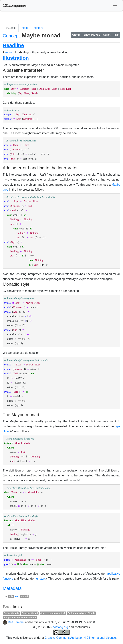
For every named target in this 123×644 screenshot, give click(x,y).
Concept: (12, 36)
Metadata (12, 588)
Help (25, 28)
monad (10, 52)
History (38, 28)
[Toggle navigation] (115, 5)
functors (41, 579)
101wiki (11, 28)
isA (17, 597)
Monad (24, 596)
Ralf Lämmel (16, 622)
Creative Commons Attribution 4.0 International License (80, 638)
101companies (15, 5)
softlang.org (60, 627)
